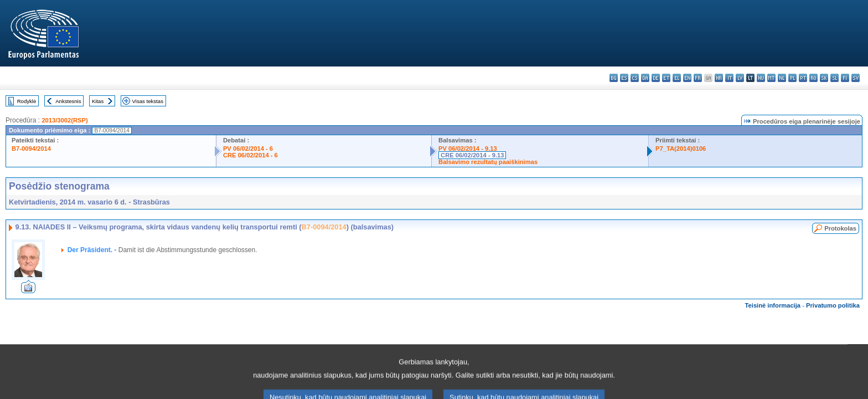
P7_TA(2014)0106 (681, 149)
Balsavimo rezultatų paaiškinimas (488, 162)
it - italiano (729, 78)
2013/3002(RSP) (64, 120)
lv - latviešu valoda (740, 78)
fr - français (698, 78)
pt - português (803, 78)
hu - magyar (761, 78)
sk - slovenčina (824, 78)
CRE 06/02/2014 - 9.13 (472, 155)
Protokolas (840, 228)
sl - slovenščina (835, 78)
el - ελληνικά (677, 78)
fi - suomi (845, 78)
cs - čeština (635, 78)
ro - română (813, 78)
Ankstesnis (68, 101)
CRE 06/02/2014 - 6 (250, 155)
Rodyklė (27, 101)
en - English (687, 78)
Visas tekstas (148, 101)
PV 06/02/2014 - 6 (248, 149)
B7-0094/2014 (31, 149)
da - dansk (645, 78)
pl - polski (792, 78)
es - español (624, 78)
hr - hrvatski (719, 78)
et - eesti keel (666, 78)
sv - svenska (856, 78)
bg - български (614, 78)
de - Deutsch (656, 78)
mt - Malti (771, 78)
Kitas (98, 101)
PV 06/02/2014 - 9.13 (468, 149)
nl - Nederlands (782, 78)
